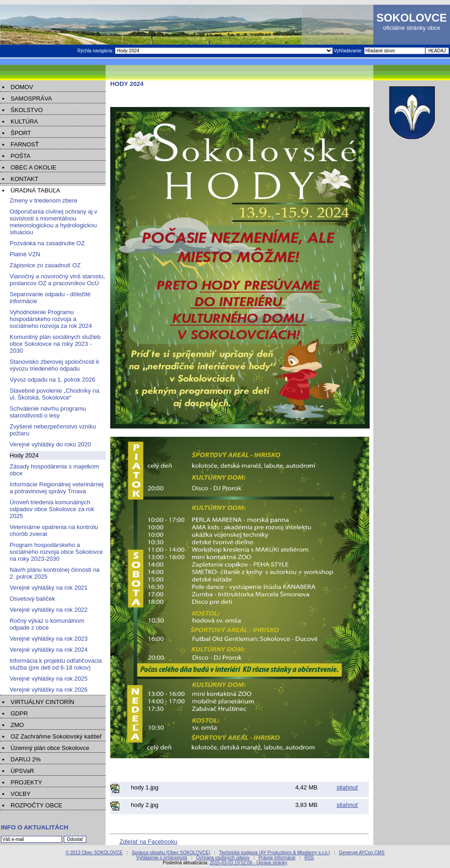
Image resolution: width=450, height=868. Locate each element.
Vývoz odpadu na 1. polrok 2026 (52, 380)
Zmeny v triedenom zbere (43, 200)
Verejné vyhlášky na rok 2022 (49, 610)
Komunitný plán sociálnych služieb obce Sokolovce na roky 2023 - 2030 (55, 344)
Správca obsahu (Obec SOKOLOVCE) (171, 853)
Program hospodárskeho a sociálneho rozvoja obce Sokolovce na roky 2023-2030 (56, 552)
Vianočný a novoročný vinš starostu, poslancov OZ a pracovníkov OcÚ (57, 280)
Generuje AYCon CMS (362, 853)
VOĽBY (20, 794)
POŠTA (20, 156)
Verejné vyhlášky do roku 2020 (50, 444)
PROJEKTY (26, 782)
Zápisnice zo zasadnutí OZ (45, 265)
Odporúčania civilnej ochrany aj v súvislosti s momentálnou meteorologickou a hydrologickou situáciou (53, 222)
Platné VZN (25, 254)
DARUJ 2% (26, 759)
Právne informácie (277, 858)
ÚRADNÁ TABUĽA (35, 190)
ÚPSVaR (22, 771)
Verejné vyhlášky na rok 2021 (49, 588)
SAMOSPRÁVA (31, 99)
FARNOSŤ (25, 144)
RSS (309, 858)
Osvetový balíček (32, 599)
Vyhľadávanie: (349, 51)
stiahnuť (347, 787)
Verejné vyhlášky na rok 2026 (49, 690)
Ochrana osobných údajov (223, 858)
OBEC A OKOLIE (34, 167)
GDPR (19, 713)
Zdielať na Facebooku (148, 842)
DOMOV (22, 87)
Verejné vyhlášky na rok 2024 (49, 650)
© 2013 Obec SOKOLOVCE (94, 853)
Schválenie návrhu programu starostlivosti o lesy (48, 412)
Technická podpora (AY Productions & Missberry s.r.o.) (274, 853)
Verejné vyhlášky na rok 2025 (49, 679)
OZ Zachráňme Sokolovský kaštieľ (56, 736)
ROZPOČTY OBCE (36, 805)
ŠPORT (21, 133)
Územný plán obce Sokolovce (50, 748)
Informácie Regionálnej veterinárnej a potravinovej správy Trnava (57, 488)
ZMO (17, 725)
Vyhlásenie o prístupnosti (161, 858)
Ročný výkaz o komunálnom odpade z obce (47, 624)
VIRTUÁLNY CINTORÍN (42, 702)
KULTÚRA (24, 121)
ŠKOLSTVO (27, 110)
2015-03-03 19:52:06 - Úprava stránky (249, 863)
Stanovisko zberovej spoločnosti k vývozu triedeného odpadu (54, 365)
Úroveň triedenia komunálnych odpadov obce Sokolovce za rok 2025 (52, 509)
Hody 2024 (24, 455)
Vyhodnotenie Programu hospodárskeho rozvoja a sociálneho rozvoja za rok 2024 (51, 319)
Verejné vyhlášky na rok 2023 (49, 639)
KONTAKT (24, 179)
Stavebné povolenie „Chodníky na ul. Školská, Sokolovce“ (54, 394)
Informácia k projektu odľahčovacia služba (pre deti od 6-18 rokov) (56, 664)
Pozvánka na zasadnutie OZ (47, 243)
